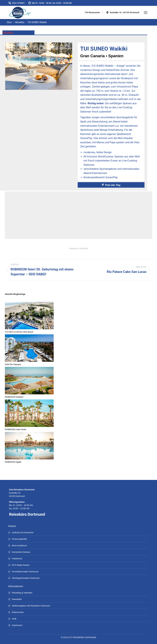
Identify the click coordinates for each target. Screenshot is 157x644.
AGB (14, 619)
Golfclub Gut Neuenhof (23, 533)
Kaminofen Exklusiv (21, 552)
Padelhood (17, 559)
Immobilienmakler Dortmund (25, 572)
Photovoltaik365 (19, 539)
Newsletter (17, 599)
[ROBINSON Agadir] (29, 446)
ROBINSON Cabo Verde (16, 429)
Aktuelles (8, 32)
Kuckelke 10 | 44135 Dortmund (122, 13)
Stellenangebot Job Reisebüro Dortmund (31, 606)
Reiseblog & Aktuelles (22, 593)
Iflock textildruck (19, 546)
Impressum (17, 625)
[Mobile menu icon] (146, 13)
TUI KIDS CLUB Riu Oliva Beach (19, 332)
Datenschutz (18, 612)
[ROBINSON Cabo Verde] (29, 413)
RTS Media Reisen (21, 565)
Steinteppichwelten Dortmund (26, 578)
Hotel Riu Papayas (13, 364)
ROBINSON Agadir (13, 462)
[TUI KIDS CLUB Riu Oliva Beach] (29, 316)
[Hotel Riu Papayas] (29, 348)
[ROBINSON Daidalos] (29, 381)
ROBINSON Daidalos (14, 397)
